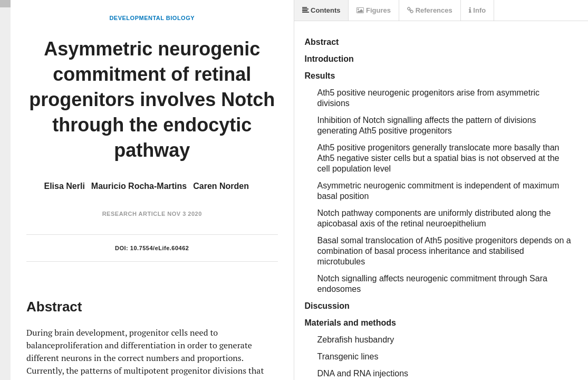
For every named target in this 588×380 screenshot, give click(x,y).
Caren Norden (221, 186)
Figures (374, 10)
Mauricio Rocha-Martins (139, 186)
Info (477, 10)
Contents (321, 10)
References (430, 10)
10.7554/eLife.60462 (160, 248)
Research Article (134, 214)
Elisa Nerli (64, 186)
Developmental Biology (152, 18)
